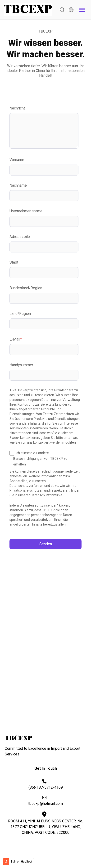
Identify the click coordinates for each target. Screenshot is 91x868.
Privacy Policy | (18, 853)
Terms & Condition (47, 853)
